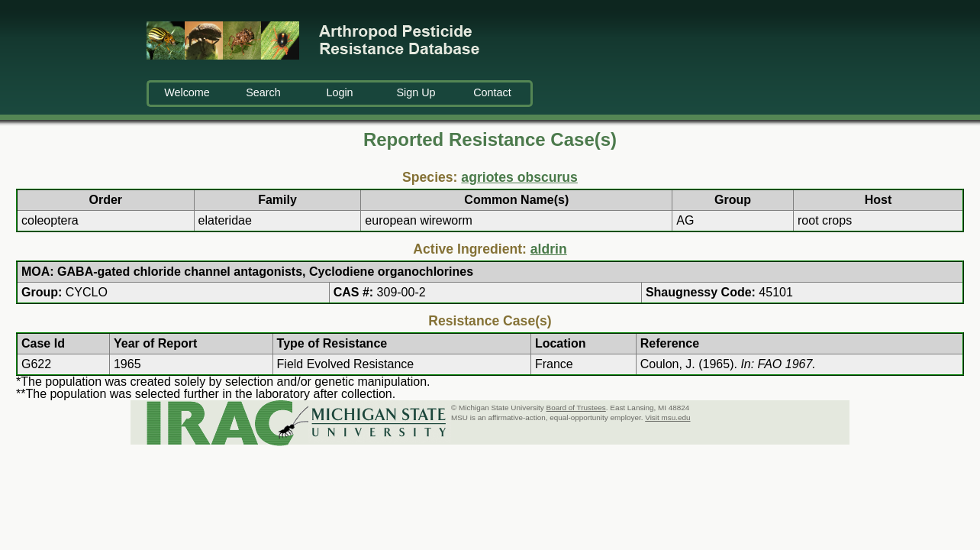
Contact (492, 92)
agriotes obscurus (519, 177)
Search (263, 92)
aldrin (549, 249)
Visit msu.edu (667, 417)
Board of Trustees (576, 408)
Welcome (187, 92)
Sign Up (416, 92)
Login (339, 92)
